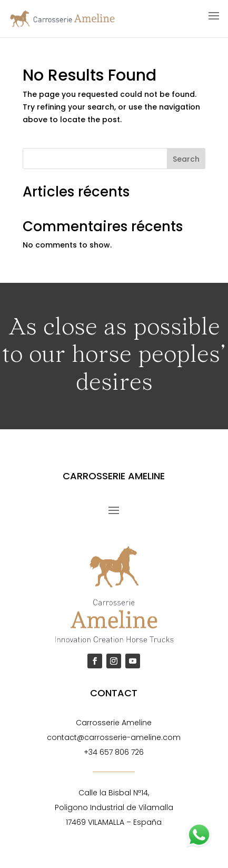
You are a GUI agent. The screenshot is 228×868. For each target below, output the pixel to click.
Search (186, 159)
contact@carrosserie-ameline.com (114, 737)
